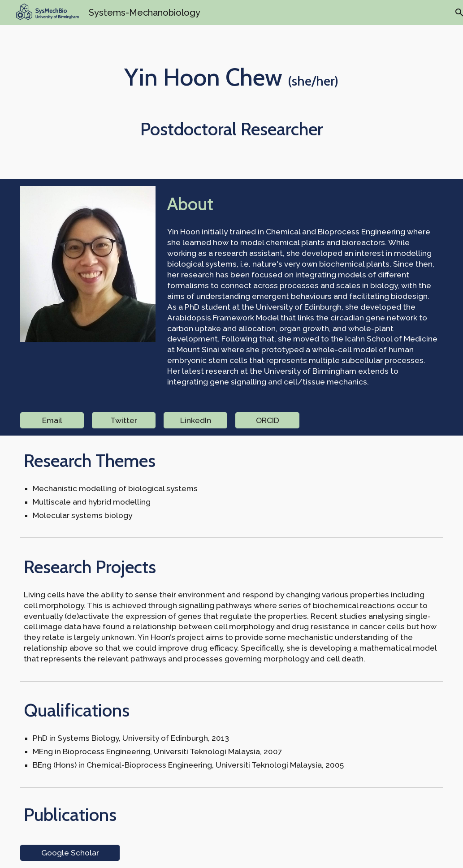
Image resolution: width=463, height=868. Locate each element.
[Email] (52, 420)
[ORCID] (267, 420)
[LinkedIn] (195, 420)
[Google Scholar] (70, 853)
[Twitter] (124, 420)
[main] (231, 77)
